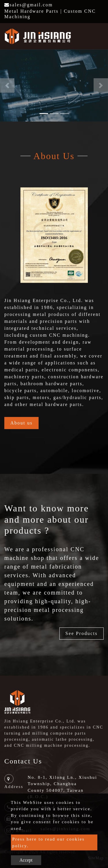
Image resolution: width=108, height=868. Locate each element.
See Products (82, 633)
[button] (7, 85)
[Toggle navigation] (95, 36)
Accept (26, 860)
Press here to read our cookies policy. (49, 842)
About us (21, 423)
